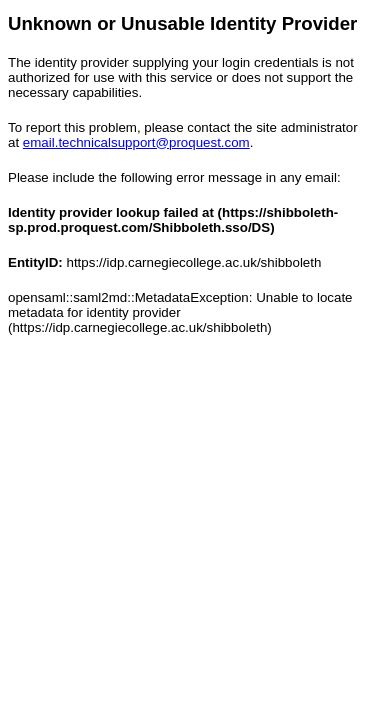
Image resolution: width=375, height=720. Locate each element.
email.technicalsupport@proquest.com (136, 142)
